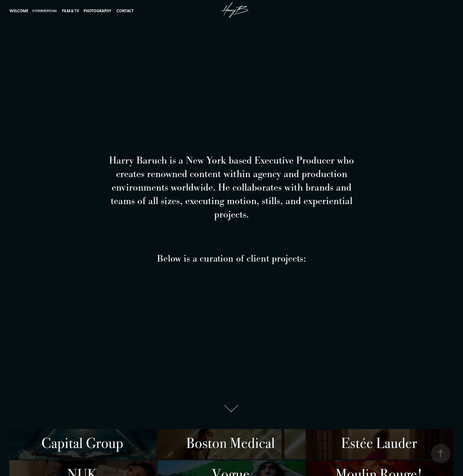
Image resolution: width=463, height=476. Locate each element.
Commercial (45, 11)
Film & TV (71, 11)
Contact (125, 11)
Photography (98, 11)
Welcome (19, 11)
